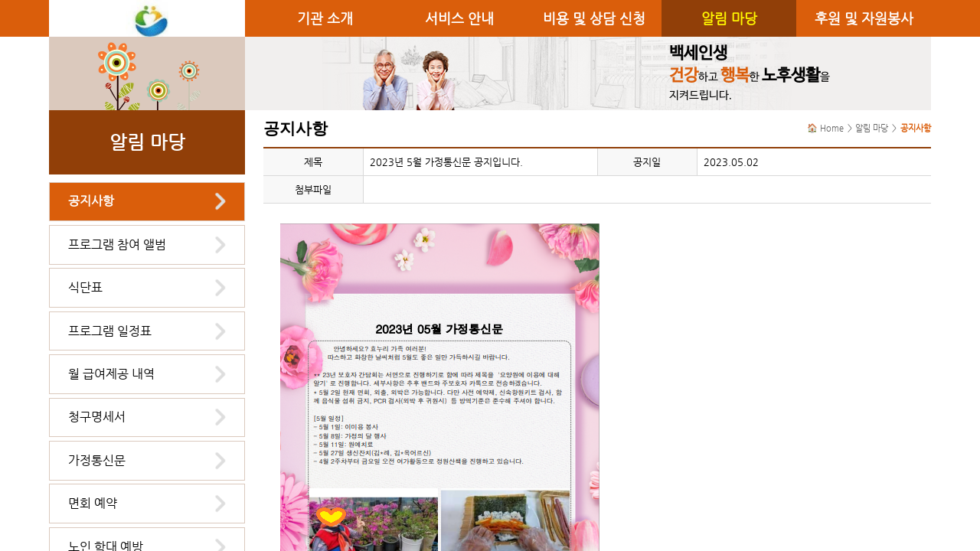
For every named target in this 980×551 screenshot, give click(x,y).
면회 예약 (93, 503)
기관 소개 (325, 18)
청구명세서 (97, 417)
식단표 (85, 287)
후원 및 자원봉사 (864, 18)
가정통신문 (97, 460)
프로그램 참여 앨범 (117, 245)
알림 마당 (729, 18)
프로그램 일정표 (110, 331)
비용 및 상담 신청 (594, 18)
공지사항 (91, 201)
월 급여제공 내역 (111, 374)
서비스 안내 (459, 18)
